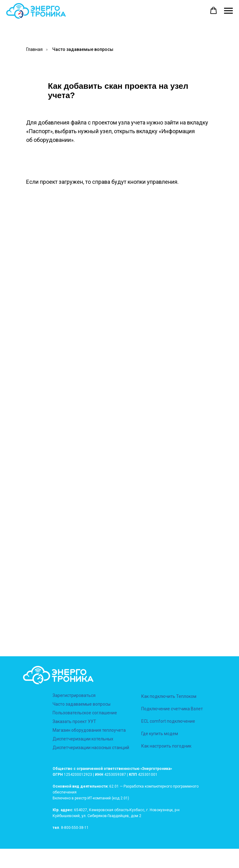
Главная (34, 49)
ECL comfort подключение (168, 721)
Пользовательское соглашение (85, 713)
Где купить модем (160, 734)
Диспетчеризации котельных (83, 739)
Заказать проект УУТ (74, 721)
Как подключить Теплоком (169, 696)
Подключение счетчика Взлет (172, 709)
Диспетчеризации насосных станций (91, 748)
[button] (213, 11)
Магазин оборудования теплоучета (89, 730)
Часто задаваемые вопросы (83, 49)
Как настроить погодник (166, 746)
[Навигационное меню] (228, 11)
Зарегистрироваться (74, 695)
